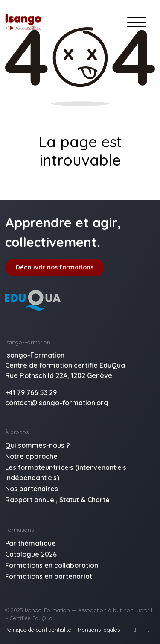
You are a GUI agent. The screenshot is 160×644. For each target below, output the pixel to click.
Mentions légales (99, 630)
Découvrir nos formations (55, 267)
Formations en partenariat (49, 576)
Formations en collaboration (52, 565)
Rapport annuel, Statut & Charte (57, 500)
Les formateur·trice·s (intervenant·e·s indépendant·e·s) (66, 472)
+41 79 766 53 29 (31, 392)
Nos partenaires (32, 489)
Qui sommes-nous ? (38, 445)
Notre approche (31, 456)
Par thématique (31, 543)
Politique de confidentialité (38, 630)
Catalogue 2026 (31, 554)
